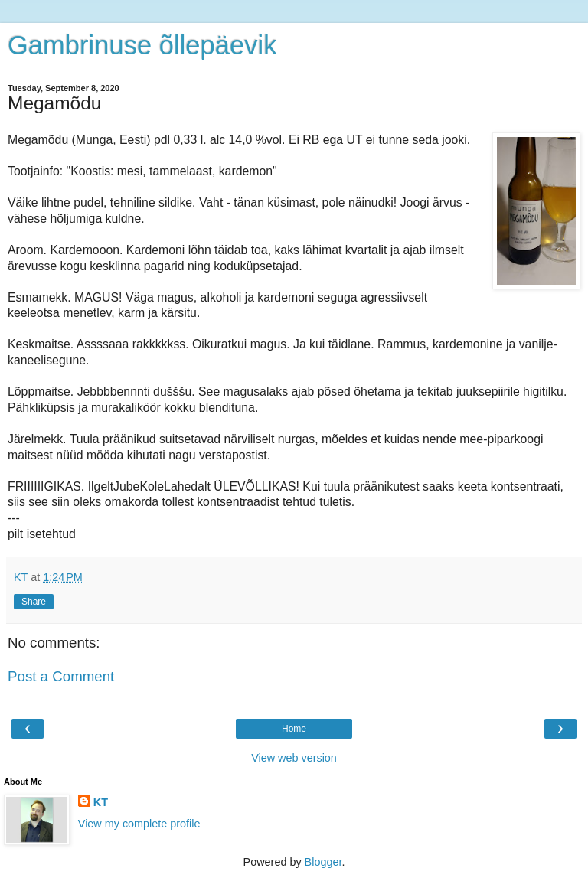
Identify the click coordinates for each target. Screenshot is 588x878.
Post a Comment (61, 676)
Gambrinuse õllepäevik (142, 45)
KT (101, 802)
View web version (294, 758)
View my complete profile (139, 824)
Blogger (323, 862)
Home (294, 729)
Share (34, 602)
